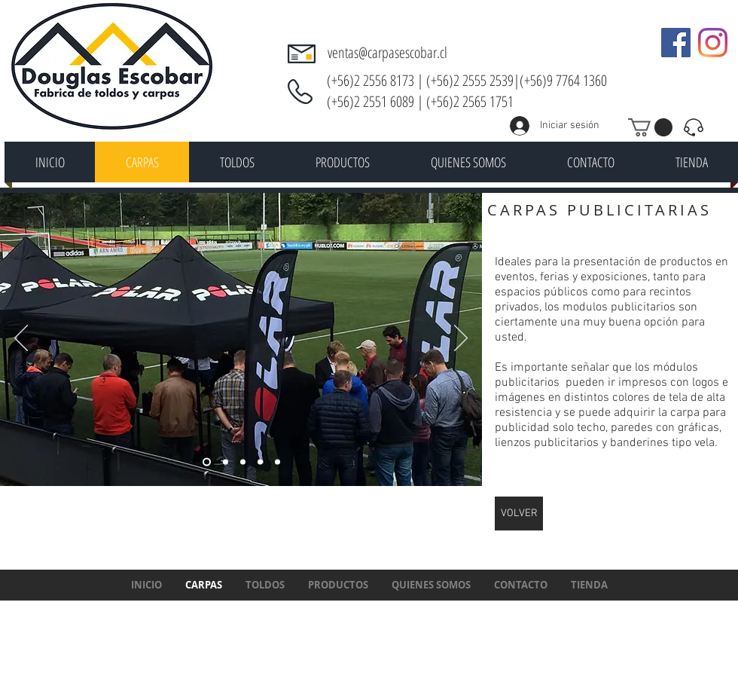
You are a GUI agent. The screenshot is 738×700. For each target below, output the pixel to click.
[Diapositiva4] (207, 462)
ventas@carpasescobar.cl (387, 52)
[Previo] (21, 339)
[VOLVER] (519, 514)
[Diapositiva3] (278, 462)
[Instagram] (713, 43)
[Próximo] (461, 339)
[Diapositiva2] (260, 462)
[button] (650, 127)
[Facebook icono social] (676, 43)
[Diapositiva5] (243, 462)
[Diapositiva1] (226, 462)
